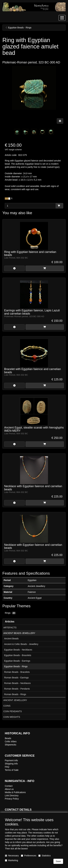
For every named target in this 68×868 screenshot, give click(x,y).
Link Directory (12, 795)
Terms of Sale (12, 770)
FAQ (7, 767)
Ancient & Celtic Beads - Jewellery (21, 644)
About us (9, 789)
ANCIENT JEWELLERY (15, 700)
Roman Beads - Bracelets (17, 672)
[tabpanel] (17, 132)
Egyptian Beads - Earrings (17, 661)
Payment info (11, 760)
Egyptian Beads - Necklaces (18, 650)
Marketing (11, 860)
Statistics (44, 856)
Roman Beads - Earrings (16, 678)
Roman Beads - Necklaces (17, 683)
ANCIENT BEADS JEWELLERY (19, 633)
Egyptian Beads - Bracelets (18, 655)
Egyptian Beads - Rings (16, 666)
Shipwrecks (11, 745)
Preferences (29, 856)
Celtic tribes (11, 741)
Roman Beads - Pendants (17, 689)
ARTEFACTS (10, 628)
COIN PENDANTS (13, 711)
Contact (9, 786)
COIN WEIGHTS (12, 717)
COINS (7, 706)
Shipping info (11, 764)
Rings (10, 613)
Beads (8, 738)
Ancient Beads (11, 639)
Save (58, 861)
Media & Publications (15, 792)
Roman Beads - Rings (15, 694)
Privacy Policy (12, 799)
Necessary (12, 856)
